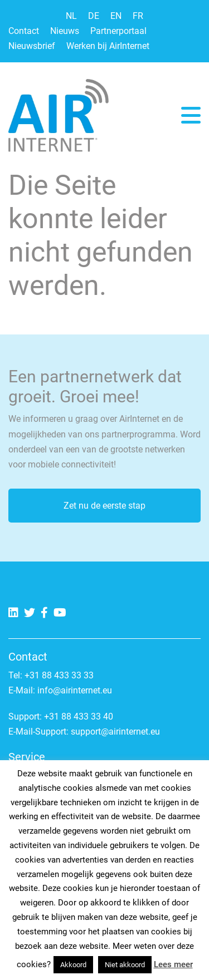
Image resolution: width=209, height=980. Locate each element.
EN (116, 16)
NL (71, 16)
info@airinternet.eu (75, 690)
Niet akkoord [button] (125, 965)
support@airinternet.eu (115, 732)
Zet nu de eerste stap (104, 506)
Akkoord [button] (73, 965)
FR (138, 16)
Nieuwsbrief (32, 46)
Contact (24, 31)
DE (94, 16)
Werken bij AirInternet (108, 46)
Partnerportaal (118, 31)
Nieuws (65, 31)
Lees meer (173, 964)
